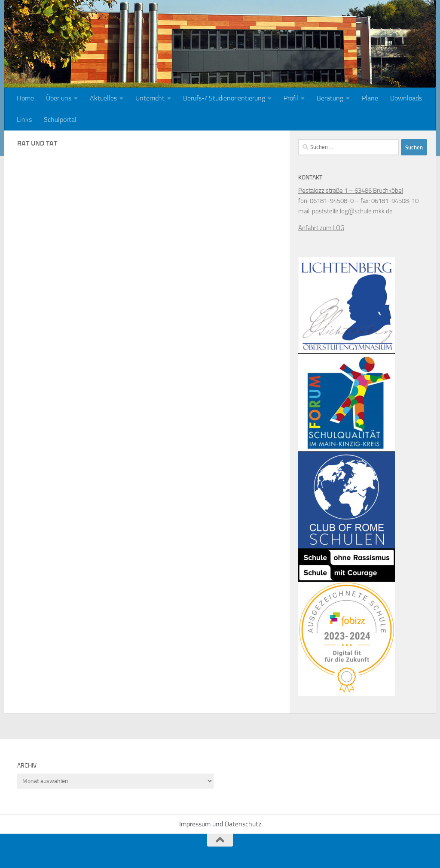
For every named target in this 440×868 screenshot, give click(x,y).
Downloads (406, 98)
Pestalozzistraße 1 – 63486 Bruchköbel (351, 191)
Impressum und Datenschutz (220, 824)
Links (24, 120)
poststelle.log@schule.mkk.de (352, 211)
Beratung (330, 98)
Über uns (59, 98)
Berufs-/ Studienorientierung (224, 98)
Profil (291, 98)
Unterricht (150, 98)
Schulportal (60, 120)
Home (25, 98)
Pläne (370, 98)
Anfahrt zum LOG (321, 228)
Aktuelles (103, 98)
